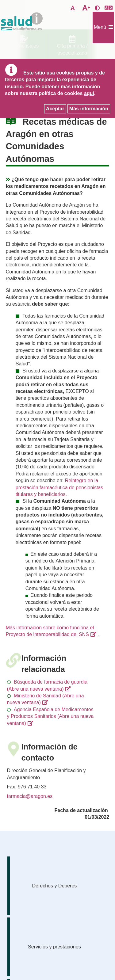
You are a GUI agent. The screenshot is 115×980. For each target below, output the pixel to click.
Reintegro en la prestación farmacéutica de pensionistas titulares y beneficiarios (59, 487)
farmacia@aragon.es (30, 796)
